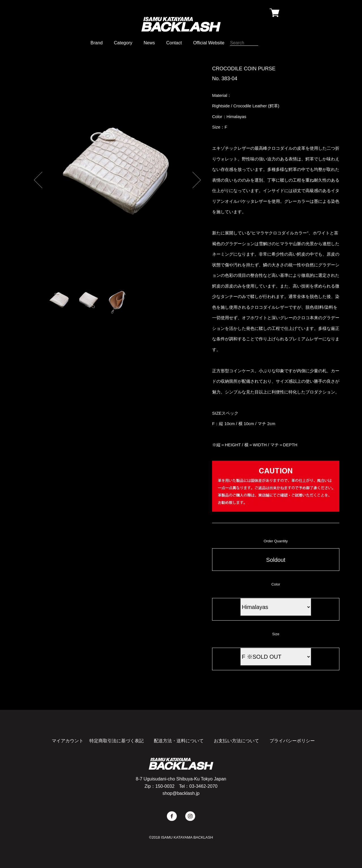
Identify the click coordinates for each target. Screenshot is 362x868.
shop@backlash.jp (181, 793)
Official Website (209, 43)
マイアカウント (68, 741)
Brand (97, 43)
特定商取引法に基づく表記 (117, 741)
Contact (174, 43)
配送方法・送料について (179, 741)
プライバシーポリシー (292, 741)
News (149, 43)
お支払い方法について (236, 741)
